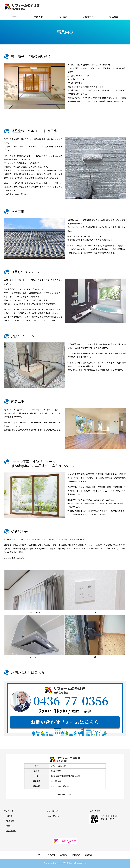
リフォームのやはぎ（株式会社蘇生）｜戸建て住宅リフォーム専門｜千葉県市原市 (22, 6)
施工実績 (63, 17)
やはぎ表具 (10, 821)
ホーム (15, 17)
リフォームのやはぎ (62, 863)
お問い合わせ (11, 831)
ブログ (8, 826)
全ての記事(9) (53, 816)
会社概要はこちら (65, 794)
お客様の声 (88, 17)
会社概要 (114, 17)
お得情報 (9, 816)
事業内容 (38, 17)
